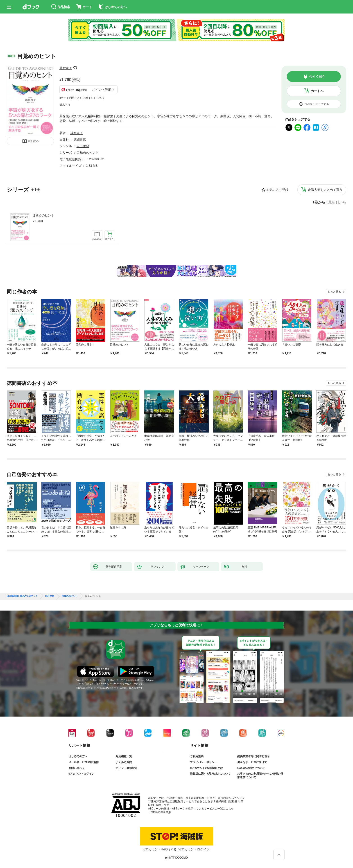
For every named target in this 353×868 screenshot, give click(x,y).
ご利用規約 (197, 756)
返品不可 (65, 105)
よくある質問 (124, 762)
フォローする (75, 68)
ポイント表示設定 (127, 768)
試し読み (33, 141)
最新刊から (337, 202)
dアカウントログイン (81, 774)
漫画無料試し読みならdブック (22, 596)
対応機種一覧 (124, 756)
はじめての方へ (78, 756)
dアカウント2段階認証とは (206, 768)
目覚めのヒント (43, 215)
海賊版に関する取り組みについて (210, 774)
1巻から (319, 202)
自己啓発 (83, 146)
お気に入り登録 (277, 190)
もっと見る (334, 292)
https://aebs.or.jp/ (161, 812)
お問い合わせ (77, 768)
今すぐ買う (317, 77)
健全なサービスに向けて (252, 762)
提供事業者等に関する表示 (253, 756)
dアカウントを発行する (160, 849)
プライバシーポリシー (204, 762)
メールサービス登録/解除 (84, 762)
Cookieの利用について (251, 768)
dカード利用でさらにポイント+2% (80, 98)
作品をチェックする (317, 104)
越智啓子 (66, 68)
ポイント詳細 (102, 90)
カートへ (317, 91)
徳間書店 (80, 140)
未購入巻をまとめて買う (325, 190)
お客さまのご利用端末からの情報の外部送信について (260, 776)
